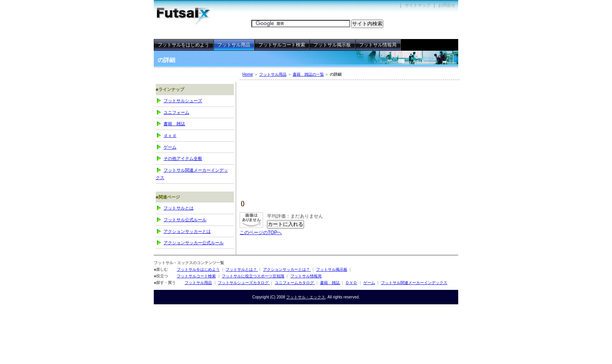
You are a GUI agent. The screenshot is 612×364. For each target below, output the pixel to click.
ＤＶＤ (170, 135)
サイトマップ (418, 5)
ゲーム (170, 147)
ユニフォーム (176, 112)
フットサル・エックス (189, 12)
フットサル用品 (273, 74)
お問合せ (447, 5)
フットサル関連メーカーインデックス (192, 174)
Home (248, 74)
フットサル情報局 (378, 45)
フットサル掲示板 (332, 45)
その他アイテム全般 (183, 158)
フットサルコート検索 (282, 45)
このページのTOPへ (261, 233)
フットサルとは (179, 208)
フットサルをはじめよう (183, 45)
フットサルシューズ (183, 101)
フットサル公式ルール (185, 220)
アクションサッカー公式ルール (194, 243)
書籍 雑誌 (174, 124)
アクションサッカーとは (187, 231)
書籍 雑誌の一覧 (308, 74)
